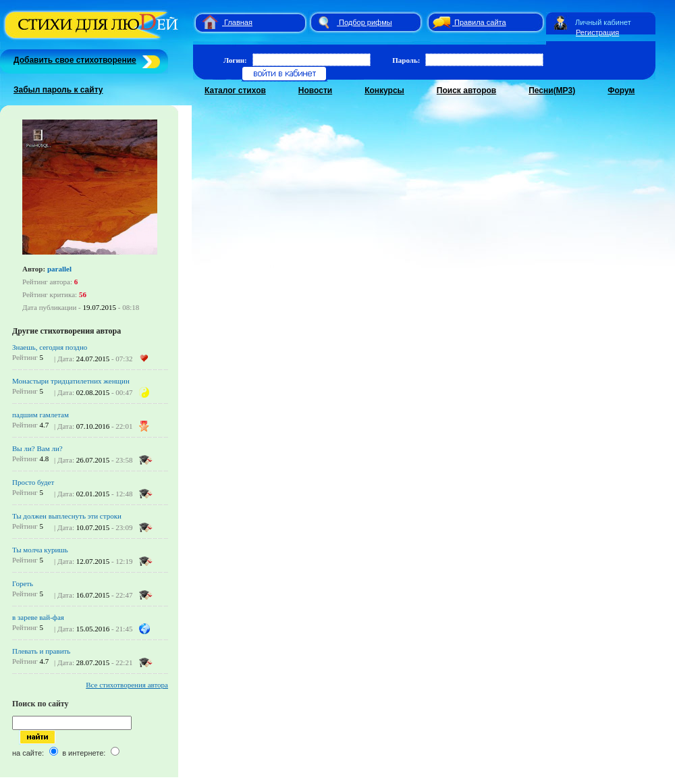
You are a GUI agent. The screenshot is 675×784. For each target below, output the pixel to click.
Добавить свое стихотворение (75, 60)
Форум (621, 90)
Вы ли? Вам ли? (37, 448)
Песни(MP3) (552, 90)
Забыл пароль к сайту (58, 90)
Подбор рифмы (366, 22)
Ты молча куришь (40, 550)
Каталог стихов (235, 90)
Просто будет (33, 482)
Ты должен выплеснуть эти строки (67, 516)
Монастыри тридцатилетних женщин (71, 381)
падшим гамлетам (40, 415)
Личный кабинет (603, 22)
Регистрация (597, 32)
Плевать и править (41, 651)
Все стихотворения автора (127, 685)
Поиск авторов (466, 90)
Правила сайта (480, 22)
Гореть (23, 583)
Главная (238, 22)
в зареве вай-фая (38, 617)
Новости (315, 90)
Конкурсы (384, 90)
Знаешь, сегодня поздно (50, 347)
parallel (59, 269)
